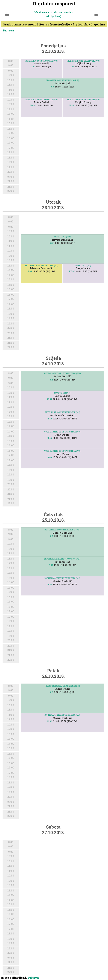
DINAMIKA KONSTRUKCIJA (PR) (62, 80)
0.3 (51, 243)
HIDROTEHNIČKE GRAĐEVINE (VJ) (83, 61)
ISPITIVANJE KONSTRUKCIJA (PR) (62, 559)
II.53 (50, 585)
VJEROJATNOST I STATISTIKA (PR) (62, 373)
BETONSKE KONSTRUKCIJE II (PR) (62, 530)
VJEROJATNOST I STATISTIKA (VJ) (62, 451)
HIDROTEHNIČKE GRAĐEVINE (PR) (62, 686)
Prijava (8, 30)
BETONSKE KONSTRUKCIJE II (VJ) (42, 266)
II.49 (33, 67)
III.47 (50, 399)
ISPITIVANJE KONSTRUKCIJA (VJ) (62, 578)
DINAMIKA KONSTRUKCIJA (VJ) (42, 61)
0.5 (52, 380)
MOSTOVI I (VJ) (83, 266)
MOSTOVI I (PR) (62, 237)
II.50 (72, 67)
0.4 (53, 87)
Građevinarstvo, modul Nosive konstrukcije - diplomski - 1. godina (54, 24)
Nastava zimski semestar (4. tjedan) (54, 14)
